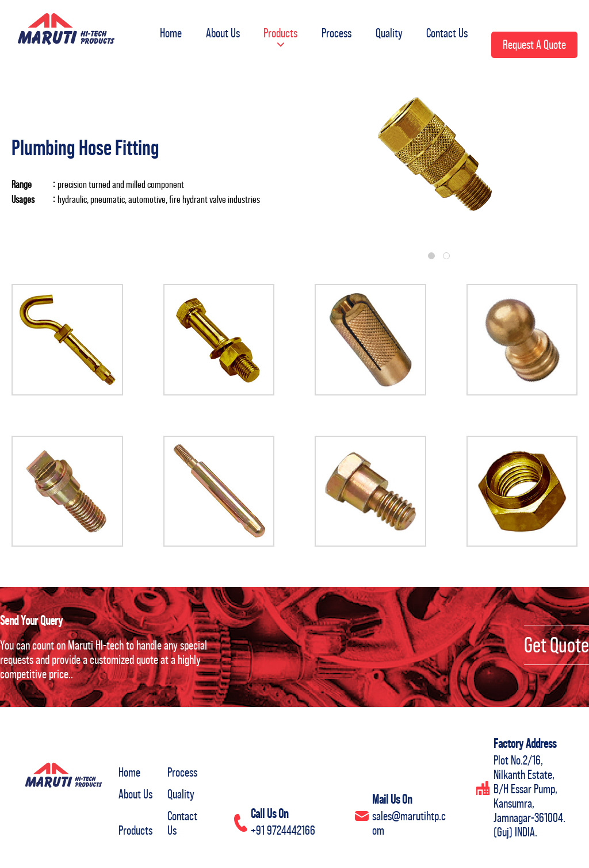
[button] (276, 40)
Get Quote (557, 645)
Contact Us (446, 31)
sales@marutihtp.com (409, 823)
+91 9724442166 (283, 830)
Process (333, 31)
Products (276, 38)
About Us (217, 31)
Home (163, 31)
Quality (387, 31)
